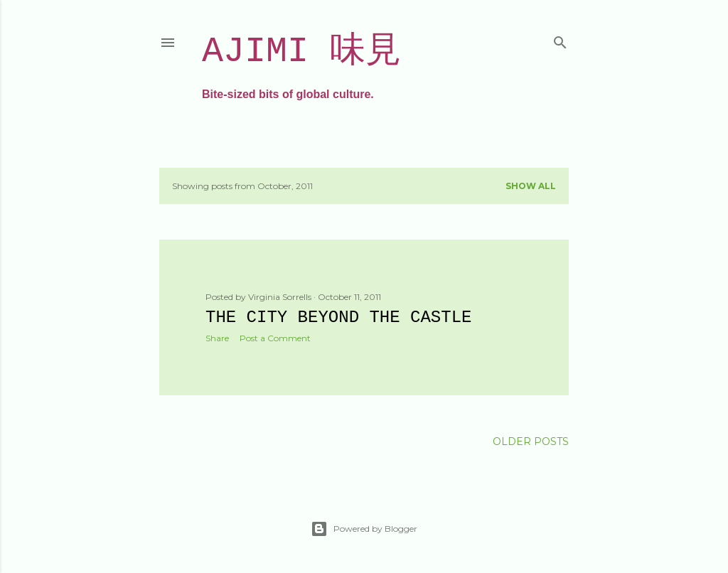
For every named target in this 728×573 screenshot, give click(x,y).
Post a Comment (275, 338)
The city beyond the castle (338, 317)
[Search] (560, 39)
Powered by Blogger (364, 529)
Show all (531, 186)
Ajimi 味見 (301, 52)
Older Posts (531, 441)
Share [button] (217, 338)
